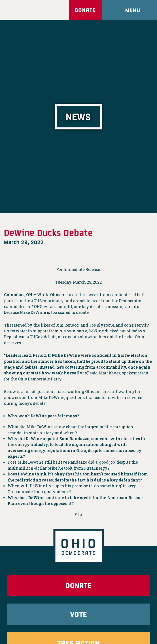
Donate (85, 10)
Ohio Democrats (28, 10)
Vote (78, 614)
